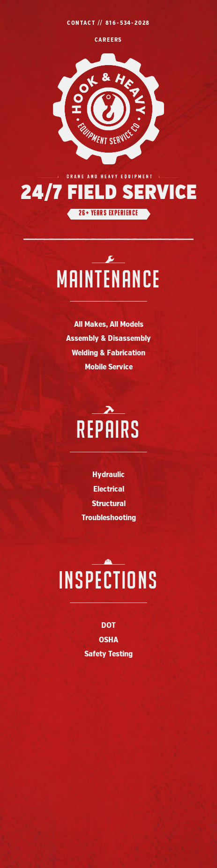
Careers (109, 40)
